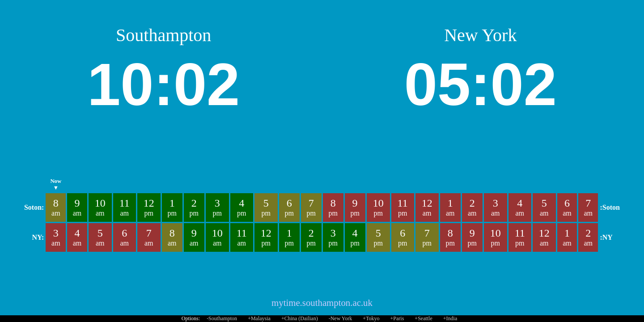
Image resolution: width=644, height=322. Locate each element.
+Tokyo (371, 318)
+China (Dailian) (300, 318)
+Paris (397, 318)
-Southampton (222, 318)
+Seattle (423, 318)
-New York (341, 318)
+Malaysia (259, 318)
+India (450, 318)
